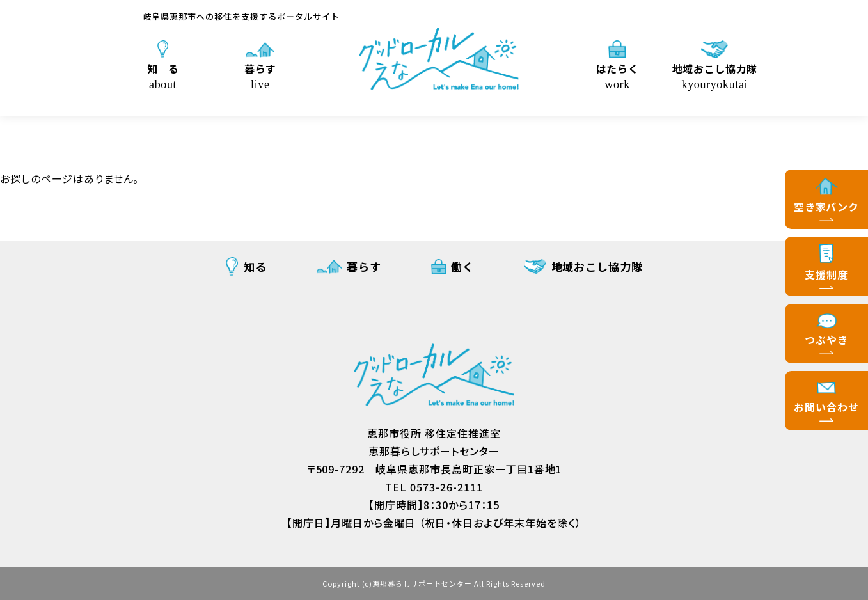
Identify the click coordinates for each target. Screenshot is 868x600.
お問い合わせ (826, 407)
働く (462, 266)
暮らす (260, 75)
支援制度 (826, 274)
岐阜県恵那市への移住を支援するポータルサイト (241, 16)
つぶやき (826, 340)
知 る (163, 75)
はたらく (617, 75)
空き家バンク (827, 207)
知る (255, 266)
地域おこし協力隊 (715, 75)
